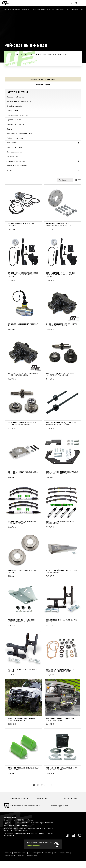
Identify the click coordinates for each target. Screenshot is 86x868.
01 (34, 785)
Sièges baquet (12, 156)
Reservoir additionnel (15, 152)
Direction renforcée (14, 106)
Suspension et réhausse (16, 161)
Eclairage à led (12, 111)
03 (42, 785)
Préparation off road (17, 92)
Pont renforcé (12, 143)
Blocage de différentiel (15, 97)
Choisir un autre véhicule (43, 79)
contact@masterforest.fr (44, 823)
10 (48, 785)
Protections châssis (14, 147)
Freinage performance (15, 124)
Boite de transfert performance (19, 101)
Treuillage (10, 170)
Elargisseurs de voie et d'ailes (18, 115)
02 (38, 785)
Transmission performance (17, 166)
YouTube (73, 835)
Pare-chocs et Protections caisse (19, 134)
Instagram (80, 835)
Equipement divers (14, 120)
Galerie (9, 129)
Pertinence (65, 180)
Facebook (67, 835)
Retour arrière (43, 85)
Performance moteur (15, 138)
